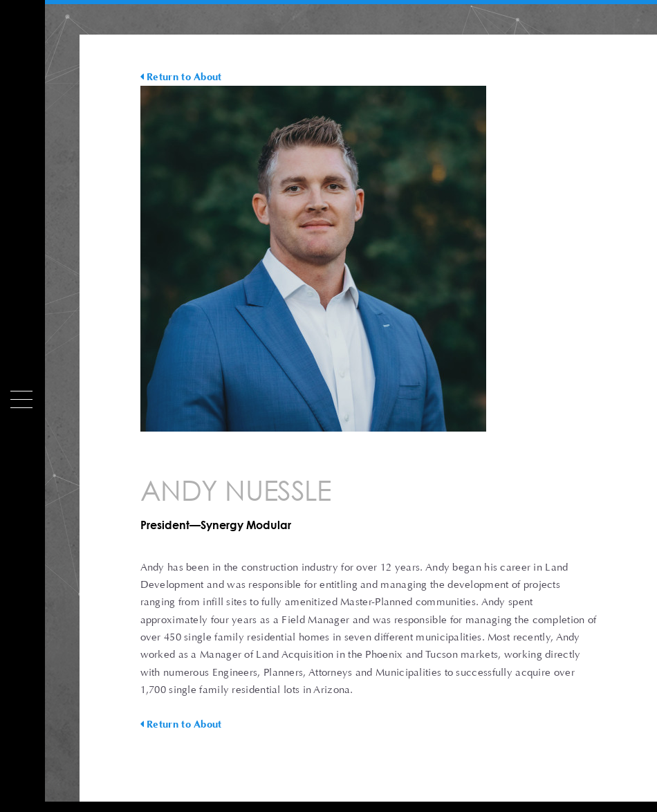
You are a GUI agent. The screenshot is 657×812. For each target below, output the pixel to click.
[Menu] (21, 399)
